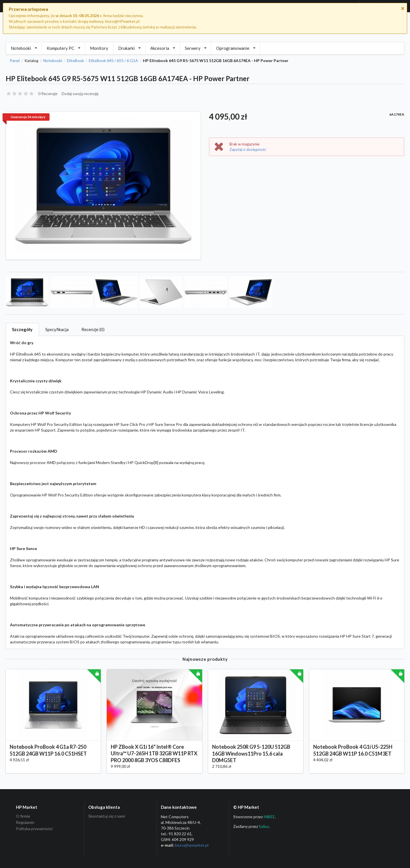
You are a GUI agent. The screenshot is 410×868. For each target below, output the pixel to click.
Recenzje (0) (93, 329)
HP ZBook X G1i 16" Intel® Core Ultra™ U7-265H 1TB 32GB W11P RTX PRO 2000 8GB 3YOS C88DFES (154, 759)
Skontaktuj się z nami (107, 816)
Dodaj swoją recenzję (80, 94)
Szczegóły (22, 329)
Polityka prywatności (34, 829)
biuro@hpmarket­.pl (192, 845)
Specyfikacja (57, 329)
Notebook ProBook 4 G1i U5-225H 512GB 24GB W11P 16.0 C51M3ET (353, 756)
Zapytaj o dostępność (248, 149)
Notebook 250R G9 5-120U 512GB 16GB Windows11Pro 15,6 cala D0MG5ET (251, 759)
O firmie (23, 816)
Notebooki (53, 61)
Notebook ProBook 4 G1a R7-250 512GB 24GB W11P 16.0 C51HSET (48, 756)
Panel (15, 61)
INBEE (269, 817)
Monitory (99, 48)
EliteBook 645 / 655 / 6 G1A (113, 61)
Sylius (264, 826)
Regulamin (25, 822)
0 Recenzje (48, 94)
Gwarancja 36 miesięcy (28, 117)
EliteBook (75, 61)
